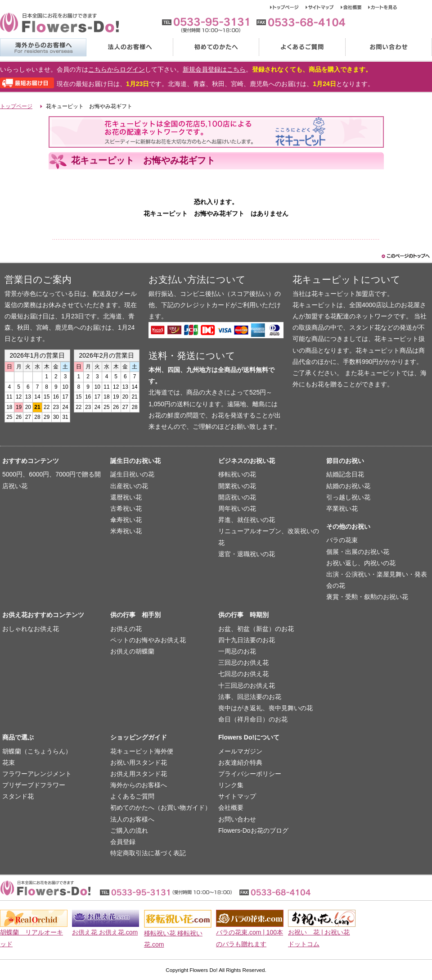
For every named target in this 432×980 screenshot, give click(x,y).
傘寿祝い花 (126, 520)
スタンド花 (18, 796)
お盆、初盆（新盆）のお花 (256, 629)
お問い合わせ (389, 47)
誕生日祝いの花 (132, 474)
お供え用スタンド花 (139, 774)
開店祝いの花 (237, 497)
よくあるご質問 (302, 47)
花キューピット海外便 (142, 751)
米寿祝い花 (126, 531)
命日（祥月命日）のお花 (253, 719)
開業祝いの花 (237, 486)
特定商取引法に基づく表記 (148, 853)
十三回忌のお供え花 (247, 685)
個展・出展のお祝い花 (358, 552)
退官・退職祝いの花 (247, 554)
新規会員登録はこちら (214, 69)
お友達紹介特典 (240, 762)
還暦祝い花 (126, 497)
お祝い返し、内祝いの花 (361, 563)
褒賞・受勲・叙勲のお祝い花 (367, 597)
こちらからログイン (117, 69)
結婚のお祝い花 (348, 486)
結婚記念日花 (345, 474)
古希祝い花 (126, 508)
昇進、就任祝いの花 (247, 520)
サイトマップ (323, 7)
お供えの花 (126, 629)
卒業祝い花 (342, 508)
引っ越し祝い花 (348, 497)
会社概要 (354, 7)
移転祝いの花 (237, 474)
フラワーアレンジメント (37, 774)
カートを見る (383, 7)
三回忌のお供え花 (243, 662)
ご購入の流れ (129, 830)
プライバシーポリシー (250, 774)
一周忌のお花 (237, 651)
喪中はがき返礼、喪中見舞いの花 (265, 708)
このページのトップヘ (405, 256)
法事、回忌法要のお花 (250, 697)
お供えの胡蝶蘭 (132, 651)
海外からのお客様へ (43, 47)
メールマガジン (240, 751)
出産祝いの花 (129, 486)
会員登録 (123, 842)
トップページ (288, 7)
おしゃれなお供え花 (31, 629)
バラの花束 (342, 540)
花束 (9, 762)
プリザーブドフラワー (34, 785)
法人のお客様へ (129, 47)
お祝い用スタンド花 (139, 762)
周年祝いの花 (237, 508)
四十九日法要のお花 (247, 640)
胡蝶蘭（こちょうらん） (37, 751)
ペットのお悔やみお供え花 (148, 640)
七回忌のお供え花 (243, 674)
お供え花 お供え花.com (105, 932)
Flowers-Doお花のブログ (253, 830)
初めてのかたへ (216, 47)
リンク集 (231, 785)
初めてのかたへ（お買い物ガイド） (161, 808)
